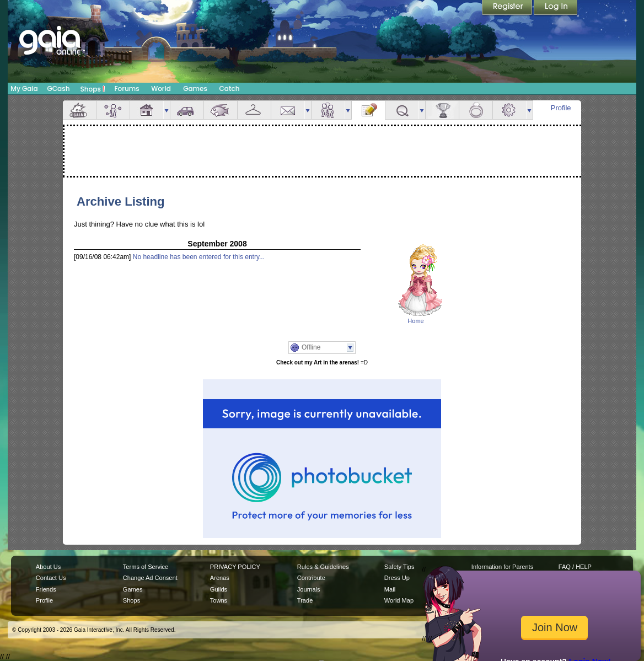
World (161, 88)
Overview (79, 110)
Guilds (219, 589)
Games (195, 88)
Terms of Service (146, 567)
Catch (230, 88)
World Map (399, 600)
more (167, 110)
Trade (305, 600)
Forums (127, 88)
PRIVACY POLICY (235, 567)
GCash (59, 88)
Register (508, 8)
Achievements (442, 110)
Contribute (311, 578)
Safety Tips (399, 567)
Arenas (220, 578)
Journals (309, 589)
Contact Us (51, 578)
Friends (328, 110)
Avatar (113, 110)
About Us (48, 567)
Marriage (476, 110)
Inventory (254, 110)
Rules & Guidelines (323, 567)
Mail (288, 110)
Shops (93, 89)
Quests (402, 110)
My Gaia (24, 88)
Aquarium (221, 110)
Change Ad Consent (150, 578)
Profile (561, 108)
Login (556, 8)
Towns (219, 600)
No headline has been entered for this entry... (199, 257)
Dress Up (397, 578)
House (147, 110)
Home (415, 321)
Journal (368, 110)
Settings (509, 110)
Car (187, 110)
